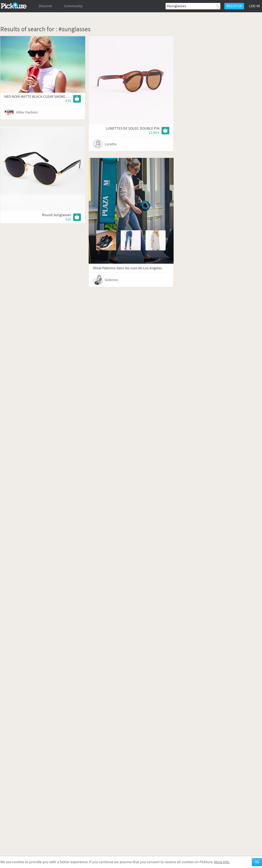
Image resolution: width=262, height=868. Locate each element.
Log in (254, 6)
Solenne (111, 280)
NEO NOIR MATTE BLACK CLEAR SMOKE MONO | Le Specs (48, 97)
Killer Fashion (27, 112)
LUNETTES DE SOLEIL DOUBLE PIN (133, 128)
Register (234, 6)
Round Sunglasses (56, 215)
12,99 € (154, 133)
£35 (68, 101)
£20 (68, 219)
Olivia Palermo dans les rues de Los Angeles (127, 268)
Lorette (111, 144)
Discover (46, 6)
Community (73, 6)
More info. (222, 862)
